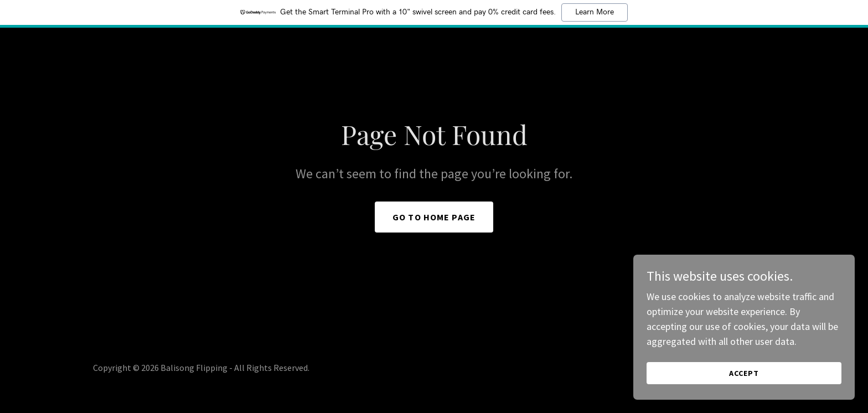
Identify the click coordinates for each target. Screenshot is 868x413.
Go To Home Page (434, 217)
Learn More (595, 12)
